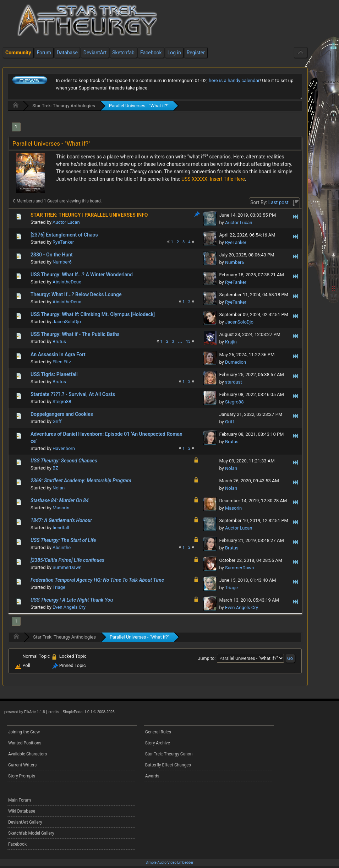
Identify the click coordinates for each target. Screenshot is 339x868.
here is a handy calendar (234, 80)
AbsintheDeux (67, 282)
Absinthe (62, 547)
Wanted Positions (25, 743)
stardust (234, 382)
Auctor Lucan (66, 222)
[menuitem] (180, 341)
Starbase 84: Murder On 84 (60, 500)
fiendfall (61, 528)
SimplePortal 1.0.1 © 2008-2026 (89, 712)
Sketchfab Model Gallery (31, 833)
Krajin (231, 342)
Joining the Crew (24, 732)
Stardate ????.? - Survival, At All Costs (73, 394)
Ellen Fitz (62, 362)
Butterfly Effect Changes (168, 765)
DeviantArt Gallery (25, 822)
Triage (59, 587)
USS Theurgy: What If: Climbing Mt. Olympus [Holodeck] (93, 314)
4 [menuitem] (189, 242)
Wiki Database (22, 811)
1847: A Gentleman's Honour (61, 520)
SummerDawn (67, 567)
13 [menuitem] (188, 341)
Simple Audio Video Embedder (169, 862)
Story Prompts (22, 776)
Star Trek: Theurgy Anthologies (64, 106)
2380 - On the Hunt (52, 255)
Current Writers (22, 765)
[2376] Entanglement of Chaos (64, 235)
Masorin (61, 508)
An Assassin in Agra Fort (58, 354)
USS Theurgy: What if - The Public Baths (75, 334)
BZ (55, 468)
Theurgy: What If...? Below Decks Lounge (76, 294)
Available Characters (28, 754)
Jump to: (207, 658)
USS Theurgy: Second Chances (64, 461)
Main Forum (20, 800)
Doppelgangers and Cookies (62, 414)
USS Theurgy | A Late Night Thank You (72, 600)
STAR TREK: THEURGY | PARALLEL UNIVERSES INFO (89, 215)
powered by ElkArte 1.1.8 (25, 712)
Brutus (59, 341)
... (180, 341)
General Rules (158, 732)
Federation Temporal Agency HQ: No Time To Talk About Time (97, 580)
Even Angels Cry (69, 607)
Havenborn (64, 448)
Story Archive (158, 743)
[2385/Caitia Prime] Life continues (67, 560)
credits (54, 712)
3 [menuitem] (184, 242)
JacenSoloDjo (67, 322)
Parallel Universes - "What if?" (139, 106)
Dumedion (236, 362)
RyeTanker (63, 242)
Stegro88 (62, 402)
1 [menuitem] (16, 127)
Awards (152, 776)
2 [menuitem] (178, 242)
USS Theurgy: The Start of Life (63, 540)
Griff (57, 421)
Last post (278, 202)
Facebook (17, 844)
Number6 (62, 262)
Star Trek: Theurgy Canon (169, 754)
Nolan (231, 468)
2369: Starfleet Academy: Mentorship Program (81, 481)
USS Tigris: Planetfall (54, 374)
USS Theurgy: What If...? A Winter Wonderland (82, 275)
